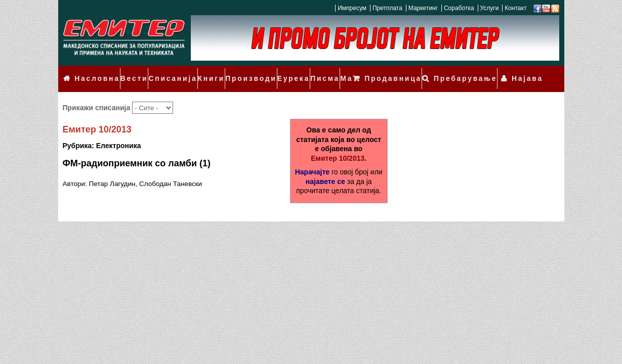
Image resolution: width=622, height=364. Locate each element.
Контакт (515, 8)
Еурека (273, 72)
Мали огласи (343, 72)
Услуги (489, 8)
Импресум (352, 8)
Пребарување (477, 72)
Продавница (413, 72)
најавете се (325, 167)
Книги (198, 72)
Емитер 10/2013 (97, 116)
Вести (128, 72)
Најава (531, 72)
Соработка (459, 8)
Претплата (387, 8)
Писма (303, 72)
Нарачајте (312, 158)
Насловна (94, 72)
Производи (235, 72)
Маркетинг (423, 8)
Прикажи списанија (98, 94)
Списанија (163, 72)
